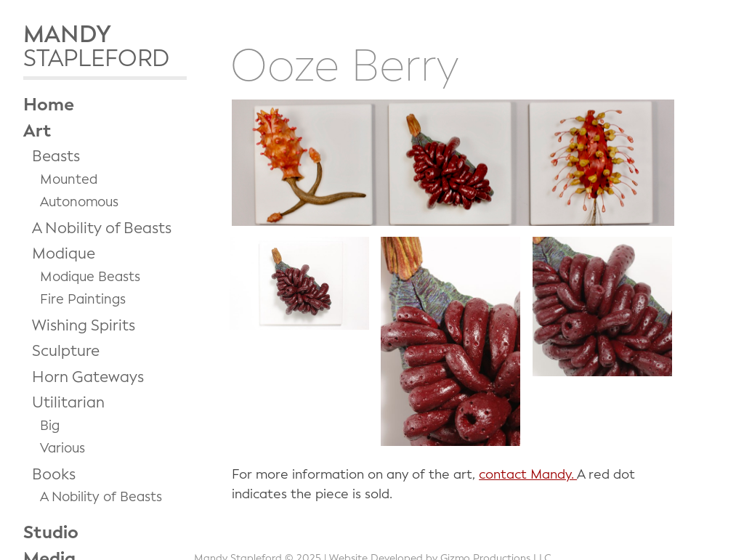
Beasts (56, 156)
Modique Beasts (90, 277)
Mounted (69, 179)
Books (54, 474)
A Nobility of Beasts (102, 228)
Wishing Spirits (84, 325)
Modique (64, 253)
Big (50, 426)
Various (62, 448)
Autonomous (79, 202)
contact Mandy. (528, 474)
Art (37, 131)
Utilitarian (68, 402)
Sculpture (66, 351)
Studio (51, 532)
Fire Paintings (83, 299)
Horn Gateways (88, 377)
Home (49, 105)
